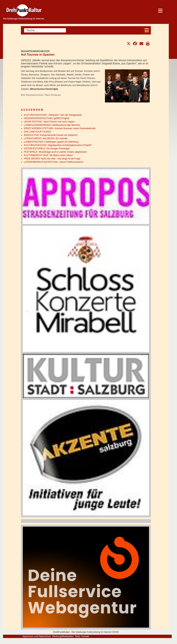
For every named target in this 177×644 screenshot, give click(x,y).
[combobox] (45, 30)
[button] (129, 44)
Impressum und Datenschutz (37, 636)
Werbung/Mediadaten (63, 636)
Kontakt (85, 636)
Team (77, 636)
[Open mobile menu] (147, 30)
